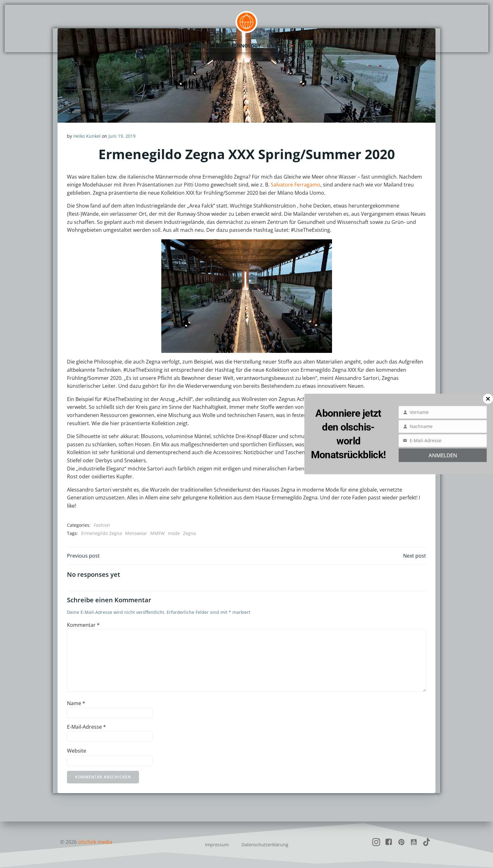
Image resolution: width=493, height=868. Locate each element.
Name (76, 703)
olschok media (95, 842)
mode (174, 533)
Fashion (153, 46)
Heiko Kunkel (87, 136)
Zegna (189, 533)
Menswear (136, 533)
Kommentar (83, 625)
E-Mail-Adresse (86, 727)
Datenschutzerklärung (265, 845)
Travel (178, 46)
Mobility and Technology (227, 46)
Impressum (217, 845)
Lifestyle (281, 46)
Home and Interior (326, 46)
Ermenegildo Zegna (102, 533)
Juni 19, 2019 (122, 136)
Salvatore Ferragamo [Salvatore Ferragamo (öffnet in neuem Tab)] (296, 185)
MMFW (158, 533)
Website (77, 751)
